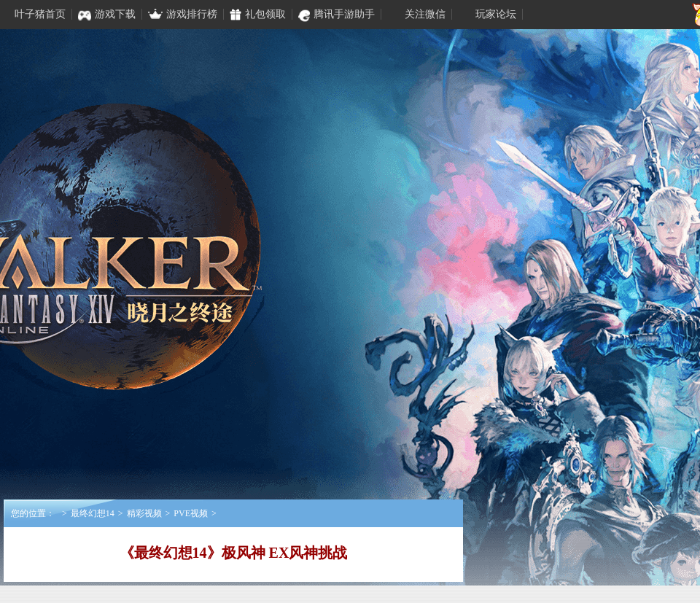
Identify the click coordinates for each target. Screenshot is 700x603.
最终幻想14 (93, 513)
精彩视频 (144, 513)
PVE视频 (191, 513)
